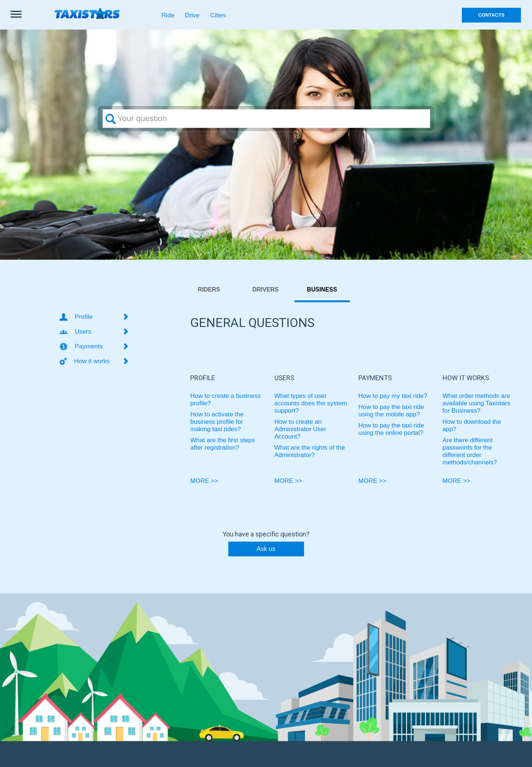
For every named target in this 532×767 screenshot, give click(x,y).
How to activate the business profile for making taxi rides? (217, 422)
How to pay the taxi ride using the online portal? (391, 429)
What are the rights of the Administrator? (310, 451)
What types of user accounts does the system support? (311, 403)
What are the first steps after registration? (223, 444)
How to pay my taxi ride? (393, 396)
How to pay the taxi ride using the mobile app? (391, 411)
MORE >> (204, 481)
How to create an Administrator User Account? (301, 429)
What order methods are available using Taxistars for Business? (477, 403)
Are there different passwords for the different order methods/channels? (470, 451)
